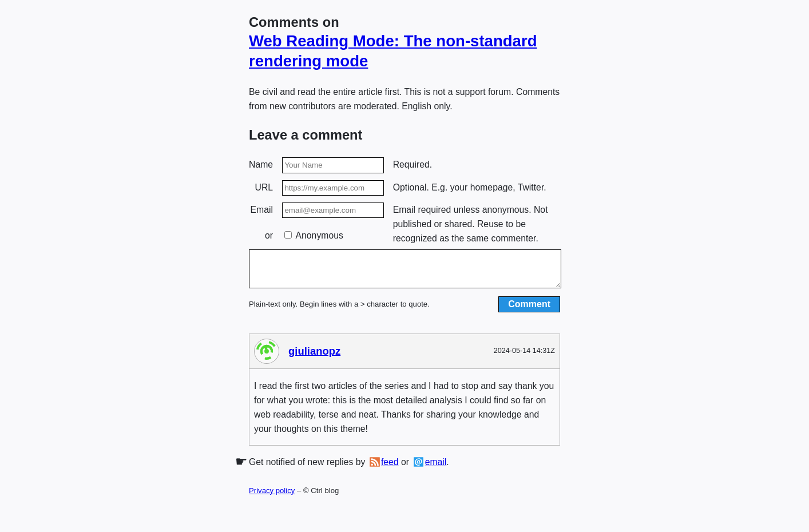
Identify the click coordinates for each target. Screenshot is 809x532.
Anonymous (314, 235)
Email (262, 210)
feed (390, 469)
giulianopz (314, 358)
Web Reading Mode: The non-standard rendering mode (393, 51)
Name (261, 164)
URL (264, 187)
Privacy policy (272, 497)
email (436, 469)
